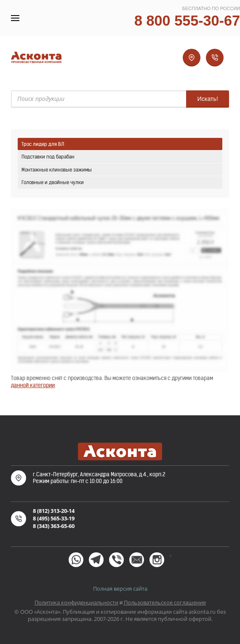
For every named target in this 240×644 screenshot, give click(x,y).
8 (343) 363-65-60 (54, 526)
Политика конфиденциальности (76, 602)
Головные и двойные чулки (53, 182)
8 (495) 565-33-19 (54, 518)
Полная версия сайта (120, 589)
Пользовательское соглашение (165, 602)
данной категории (33, 385)
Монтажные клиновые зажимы (57, 170)
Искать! (208, 99)
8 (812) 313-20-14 (54, 511)
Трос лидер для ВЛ (43, 144)
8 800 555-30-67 (187, 21)
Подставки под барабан (48, 157)
